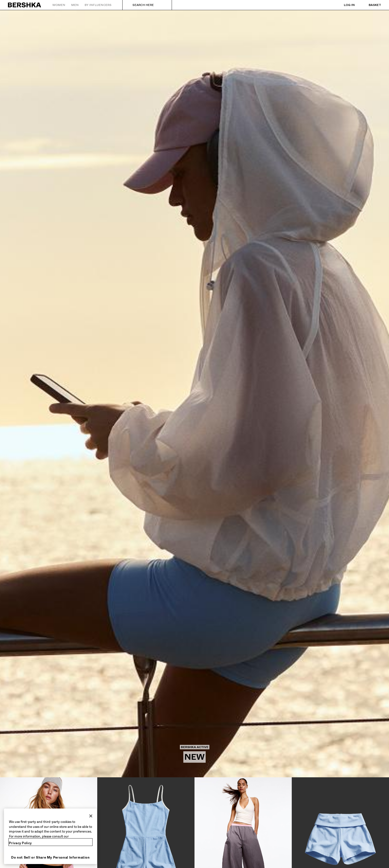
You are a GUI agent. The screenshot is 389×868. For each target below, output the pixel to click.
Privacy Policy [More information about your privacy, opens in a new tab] (20, 843)
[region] (50, 836)
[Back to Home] (25, 5)
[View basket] (370, 5)
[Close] (91, 816)
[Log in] (344, 5)
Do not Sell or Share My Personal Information (50, 857)
